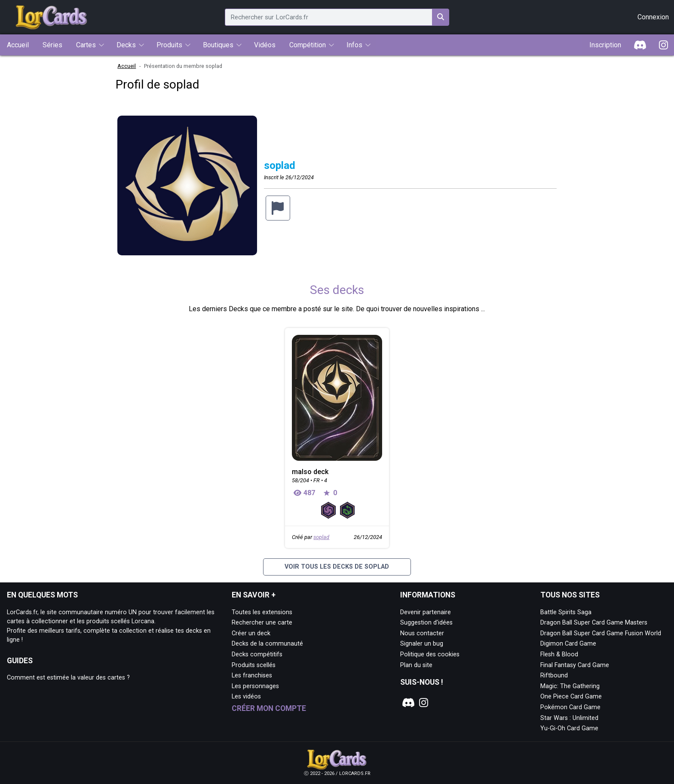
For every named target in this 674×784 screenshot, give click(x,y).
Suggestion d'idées (426, 623)
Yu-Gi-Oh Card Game (569, 728)
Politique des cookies (430, 654)
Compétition (308, 45)
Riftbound (554, 675)
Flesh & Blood (559, 654)
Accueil (127, 66)
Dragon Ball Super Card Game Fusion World (601, 633)
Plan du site (416, 665)
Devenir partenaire (426, 612)
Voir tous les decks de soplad (337, 567)
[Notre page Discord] (407, 703)
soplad (321, 537)
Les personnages (255, 686)
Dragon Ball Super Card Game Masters (594, 623)
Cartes (86, 45)
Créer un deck (251, 633)
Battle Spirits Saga (566, 612)
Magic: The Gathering (570, 686)
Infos (354, 45)
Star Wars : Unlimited (569, 718)
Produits (169, 45)
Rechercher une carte (262, 623)
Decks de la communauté (267, 644)
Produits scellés (254, 665)
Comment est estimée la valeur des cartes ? (68, 678)
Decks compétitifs (257, 654)
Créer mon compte (269, 708)
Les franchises (252, 675)
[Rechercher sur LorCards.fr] (441, 17)
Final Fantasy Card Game (575, 665)
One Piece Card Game (571, 697)
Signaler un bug (422, 644)
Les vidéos (246, 697)
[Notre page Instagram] (423, 703)
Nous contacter (422, 633)
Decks (126, 45)
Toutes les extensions (262, 612)
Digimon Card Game (568, 644)
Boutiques (218, 45)
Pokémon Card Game (570, 707)
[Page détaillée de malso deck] (337, 398)
